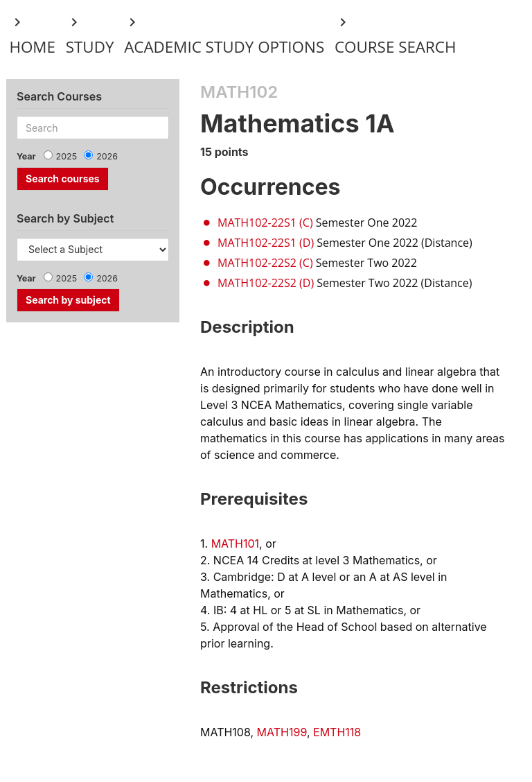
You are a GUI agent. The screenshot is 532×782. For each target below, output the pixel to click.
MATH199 (282, 732)
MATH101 (235, 544)
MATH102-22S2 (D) (266, 283)
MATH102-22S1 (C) (265, 223)
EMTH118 (337, 732)
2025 (67, 156)
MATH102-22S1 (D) (266, 243)
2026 (107, 156)
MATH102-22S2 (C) (265, 263)
